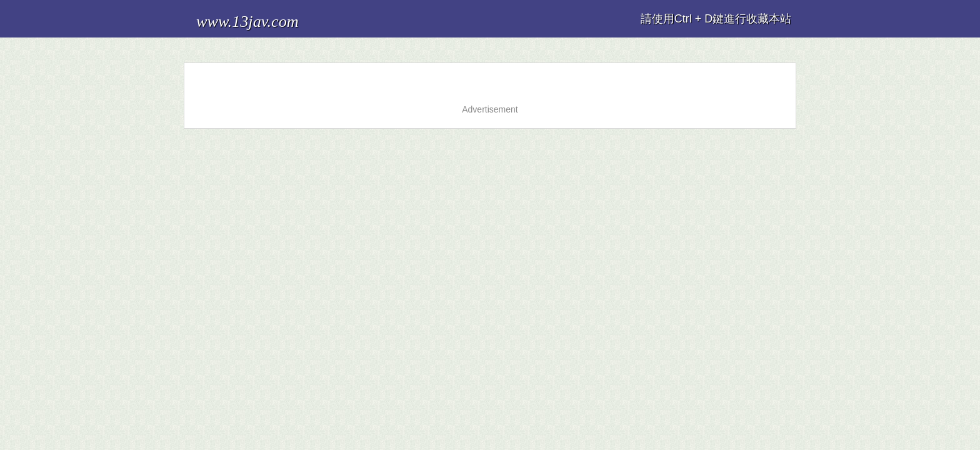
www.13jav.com (232, 15)
